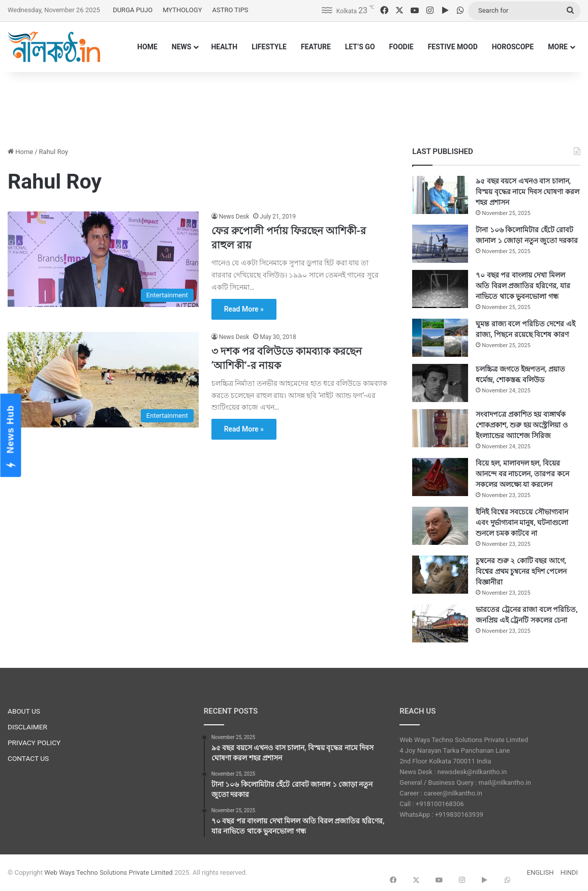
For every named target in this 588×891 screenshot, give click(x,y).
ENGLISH (540, 872)
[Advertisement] (294, 105)
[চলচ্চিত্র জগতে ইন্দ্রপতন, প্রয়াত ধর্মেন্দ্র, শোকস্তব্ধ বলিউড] (440, 383)
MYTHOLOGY (182, 10)
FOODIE (401, 47)
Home (20, 152)
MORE (558, 47)
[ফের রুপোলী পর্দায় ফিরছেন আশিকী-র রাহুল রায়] (103, 259)
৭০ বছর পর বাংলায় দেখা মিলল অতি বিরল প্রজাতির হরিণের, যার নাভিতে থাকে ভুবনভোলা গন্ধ (523, 286)
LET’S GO (360, 47)
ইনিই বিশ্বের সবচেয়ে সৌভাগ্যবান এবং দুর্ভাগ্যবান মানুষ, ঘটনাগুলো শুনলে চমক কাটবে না (522, 523)
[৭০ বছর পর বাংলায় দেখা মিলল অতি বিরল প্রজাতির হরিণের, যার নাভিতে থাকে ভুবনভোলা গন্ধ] (440, 289)
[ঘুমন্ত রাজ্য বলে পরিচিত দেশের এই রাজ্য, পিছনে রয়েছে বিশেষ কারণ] (440, 338)
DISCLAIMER (27, 727)
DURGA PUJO (133, 10)
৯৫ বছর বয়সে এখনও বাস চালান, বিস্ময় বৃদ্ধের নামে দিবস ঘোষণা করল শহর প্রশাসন (527, 192)
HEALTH (224, 47)
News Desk (234, 217)
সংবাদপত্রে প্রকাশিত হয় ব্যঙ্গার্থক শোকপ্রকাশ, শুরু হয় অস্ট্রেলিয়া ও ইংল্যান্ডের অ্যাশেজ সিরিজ (521, 425)
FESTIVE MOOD (453, 47)
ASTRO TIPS (230, 10)
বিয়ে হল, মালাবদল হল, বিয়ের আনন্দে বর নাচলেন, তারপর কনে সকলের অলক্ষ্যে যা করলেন (522, 474)
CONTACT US (28, 758)
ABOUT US (24, 711)
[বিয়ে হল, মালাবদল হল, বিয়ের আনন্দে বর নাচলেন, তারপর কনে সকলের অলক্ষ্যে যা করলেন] (440, 477)
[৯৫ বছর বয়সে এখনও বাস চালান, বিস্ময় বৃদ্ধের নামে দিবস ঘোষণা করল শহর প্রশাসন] (440, 195)
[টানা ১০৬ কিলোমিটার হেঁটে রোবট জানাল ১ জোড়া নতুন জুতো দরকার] (440, 244)
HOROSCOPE (513, 47)
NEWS (182, 47)
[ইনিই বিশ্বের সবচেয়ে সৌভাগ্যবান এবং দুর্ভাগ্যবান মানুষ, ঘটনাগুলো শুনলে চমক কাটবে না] (440, 526)
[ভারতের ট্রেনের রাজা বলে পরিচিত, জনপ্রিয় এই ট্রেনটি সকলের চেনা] (440, 623)
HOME (147, 47)
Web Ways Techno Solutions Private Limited (109, 872)
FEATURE (316, 47)
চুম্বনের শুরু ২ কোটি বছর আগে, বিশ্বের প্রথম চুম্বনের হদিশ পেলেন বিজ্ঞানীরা (521, 571)
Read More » (244, 309)
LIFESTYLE (269, 47)
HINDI (569, 872)
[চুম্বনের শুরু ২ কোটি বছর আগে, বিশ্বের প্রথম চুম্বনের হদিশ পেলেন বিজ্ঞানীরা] (440, 575)
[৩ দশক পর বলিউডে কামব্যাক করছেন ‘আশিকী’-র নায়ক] (103, 380)
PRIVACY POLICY (34, 743)
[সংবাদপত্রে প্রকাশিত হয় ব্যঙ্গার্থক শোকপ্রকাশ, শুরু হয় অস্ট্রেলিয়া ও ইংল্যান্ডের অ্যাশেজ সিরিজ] (440, 428)
